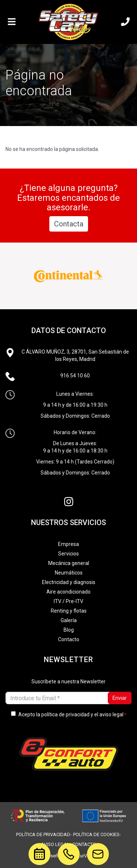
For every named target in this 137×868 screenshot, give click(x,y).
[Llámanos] (125, 22)
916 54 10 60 (75, 376)
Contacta (69, 224)
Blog (69, 630)
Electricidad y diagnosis (69, 582)
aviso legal (111, 714)
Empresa (68, 544)
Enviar (120, 698)
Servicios (68, 554)
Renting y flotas (69, 611)
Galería (69, 620)
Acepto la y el (67, 714)
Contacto (69, 639)
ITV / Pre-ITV (68, 601)
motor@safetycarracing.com (98, 848)
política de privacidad (65, 714)
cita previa (36, 853)
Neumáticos (69, 573)
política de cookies (96, 834)
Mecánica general (69, 563)
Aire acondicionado (68, 592)
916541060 (69, 848)
